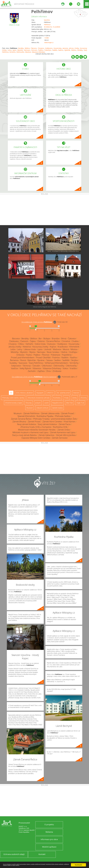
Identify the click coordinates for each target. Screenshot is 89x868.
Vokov (65, 368)
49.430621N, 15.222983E (52, 27)
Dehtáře (29, 344)
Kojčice (53, 347)
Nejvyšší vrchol (57, 403)
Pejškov (41, 50)
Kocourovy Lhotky (40, 347)
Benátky (21, 48)
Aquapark (40, 393)
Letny (20, 349)
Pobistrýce (48, 50)
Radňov (61, 50)
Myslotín (20, 50)
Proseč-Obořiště (43, 358)
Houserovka (57, 48)
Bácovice (16, 339)
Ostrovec (34, 50)
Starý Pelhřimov (36, 363)
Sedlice (57, 360)
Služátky (80, 50)
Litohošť (48, 349)
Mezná (66, 349)
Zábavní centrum (42, 408)
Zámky (74, 398)
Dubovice (51, 344)
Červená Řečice (53, 341)
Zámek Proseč (68, 413)
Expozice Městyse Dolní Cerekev (36, 438)
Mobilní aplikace (49, 847)
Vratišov (73, 368)
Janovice (65, 48)
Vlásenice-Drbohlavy (52, 368)
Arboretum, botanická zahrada (39, 398)
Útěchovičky (59, 366)
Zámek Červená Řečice (21, 419)
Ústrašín (36, 366)
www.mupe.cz (49, 42)
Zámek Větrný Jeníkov (66, 435)
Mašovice (57, 349)
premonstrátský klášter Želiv (64, 419)
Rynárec (41, 360)
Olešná (64, 352)
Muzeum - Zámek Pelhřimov (26, 413)
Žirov (49, 371)
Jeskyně (38, 403)
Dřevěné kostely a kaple (14, 403)
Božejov (47, 339)
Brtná (64, 339)
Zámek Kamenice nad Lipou (63, 432)
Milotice (74, 349)
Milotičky (15, 352)
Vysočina (47, 20)
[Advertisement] (44, 210)
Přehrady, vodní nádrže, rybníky (13, 398)
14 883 (47, 38)
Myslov (32, 352)
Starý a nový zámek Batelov (24, 435)
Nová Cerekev (53, 352)
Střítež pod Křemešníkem (56, 363)
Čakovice (34, 48)
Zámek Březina (19, 422)
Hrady (66, 398)
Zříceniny (84, 398)
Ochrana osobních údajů (14, 854)
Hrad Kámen (70, 422)
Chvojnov (41, 48)
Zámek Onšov (64, 430)
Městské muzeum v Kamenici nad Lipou (30, 432)
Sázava (49, 360)
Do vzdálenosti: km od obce (37, 322)
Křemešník (74, 347)
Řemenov (14, 360)
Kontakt (42, 854)
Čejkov (33, 341)
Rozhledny (57, 398)
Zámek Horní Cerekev (52, 422)
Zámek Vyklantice (46, 435)
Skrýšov (74, 50)
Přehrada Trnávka (41, 419)
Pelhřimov (42, 11)
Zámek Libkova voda (50, 413)
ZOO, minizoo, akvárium (24, 393)
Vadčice (14, 368)
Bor (40, 339)
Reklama (49, 832)
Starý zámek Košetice (47, 424)
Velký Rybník (25, 368)
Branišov (56, 339)
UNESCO (50, 393)
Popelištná (67, 355)
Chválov (75, 341)
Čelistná (41, 341)
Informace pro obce (49, 839)
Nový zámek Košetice (27, 424)
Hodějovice (49, 48)
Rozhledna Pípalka (45, 416)
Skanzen (76, 393)
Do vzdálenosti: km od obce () (34, 377)
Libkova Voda (30, 349)
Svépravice (16, 366)
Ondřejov (73, 352)
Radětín (55, 50)
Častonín (24, 341)
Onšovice (20, 355)
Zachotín (32, 371)
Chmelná (66, 341)
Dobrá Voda (40, 344)
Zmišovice (57, 371)
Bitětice (27, 48)
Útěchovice (47, 366)
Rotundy (29, 403)
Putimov (56, 358)
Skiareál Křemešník (26, 416)
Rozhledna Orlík (60, 427)
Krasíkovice (63, 347)
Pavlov (29, 355)
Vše (11, 393)
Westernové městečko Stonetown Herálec (37, 430)
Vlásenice (37, 368)
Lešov (10, 50)
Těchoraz (27, 366)
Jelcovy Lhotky (74, 48)
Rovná (23, 360)
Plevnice (46, 355)
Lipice (14, 50)
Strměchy (74, 363)
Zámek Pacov (65, 424)
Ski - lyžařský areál (63, 393)
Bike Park (69, 403)
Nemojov (27, 50)
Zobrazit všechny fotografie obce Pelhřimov (45, 307)
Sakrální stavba (57, 408)
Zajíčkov (41, 371)
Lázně (46, 403)
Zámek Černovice (60, 438)
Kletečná (27, 347)
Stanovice (23, 363)
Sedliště (66, 360)
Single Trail (80, 403)
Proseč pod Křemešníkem (23, 358)
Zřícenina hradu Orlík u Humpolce (36, 427)
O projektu (49, 824)
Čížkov (21, 344)
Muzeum (30, 408)
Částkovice (14, 341)
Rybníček (67, 50)
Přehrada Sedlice (63, 416)
